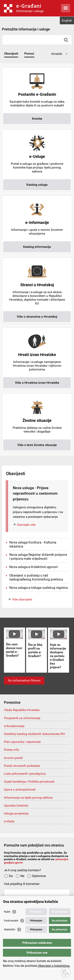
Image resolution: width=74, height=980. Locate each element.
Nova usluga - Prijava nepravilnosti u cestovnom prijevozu (35, 493)
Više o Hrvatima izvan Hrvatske (37, 383)
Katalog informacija (37, 247)
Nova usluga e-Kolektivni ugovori (34, 567)
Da (8, 876)
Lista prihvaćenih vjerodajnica (25, 774)
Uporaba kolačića (16, 805)
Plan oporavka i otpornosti (22, 742)
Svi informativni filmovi (24, 680)
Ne (20, 876)
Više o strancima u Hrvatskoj (37, 317)
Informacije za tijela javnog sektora (28, 798)
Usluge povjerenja (16, 813)
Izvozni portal (13, 758)
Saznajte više (26, 525)
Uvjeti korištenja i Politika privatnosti (29, 782)
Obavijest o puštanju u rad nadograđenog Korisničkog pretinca (36, 577)
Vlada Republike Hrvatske (22, 710)
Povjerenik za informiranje (22, 718)
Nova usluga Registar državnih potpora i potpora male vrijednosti (38, 557)
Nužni (7, 912)
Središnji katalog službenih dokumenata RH (34, 734)
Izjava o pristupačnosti (20, 789)
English (67, 20)
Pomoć (29, 53)
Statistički (10, 929)
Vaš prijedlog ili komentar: (22, 884)
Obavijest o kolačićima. (54, 966)
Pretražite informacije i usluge (26, 29)
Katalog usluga (37, 185)
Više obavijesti (22, 599)
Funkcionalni (11, 921)
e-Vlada (9, 821)
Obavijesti (11, 53)
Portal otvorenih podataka (22, 766)
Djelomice (36, 876)
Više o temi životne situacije (37, 445)
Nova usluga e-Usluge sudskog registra (38, 588)
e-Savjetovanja (14, 726)
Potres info (12, 750)
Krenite (37, 119)
